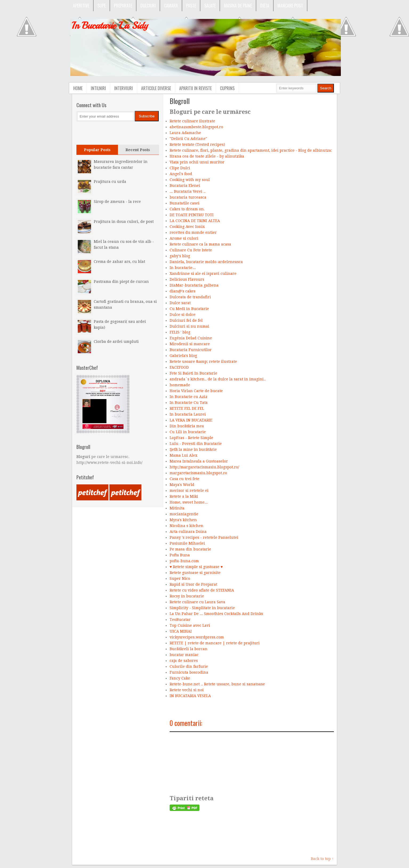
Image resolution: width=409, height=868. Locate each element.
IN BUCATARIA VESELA (190, 696)
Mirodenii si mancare (190, 344)
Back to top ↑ (322, 859)
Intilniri (98, 88)
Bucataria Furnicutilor (191, 350)
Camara (171, 6)
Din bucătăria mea (187, 426)
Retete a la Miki (184, 496)
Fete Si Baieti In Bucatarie (193, 373)
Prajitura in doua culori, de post (124, 222)
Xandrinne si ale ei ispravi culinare (203, 274)
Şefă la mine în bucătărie (193, 449)
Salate (210, 6)
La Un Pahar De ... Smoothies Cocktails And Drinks (216, 614)
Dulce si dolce (183, 315)
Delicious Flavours (187, 279)
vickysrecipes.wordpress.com (197, 637)
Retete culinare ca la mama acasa (200, 244)
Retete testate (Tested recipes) (197, 144)
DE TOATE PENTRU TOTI (192, 215)
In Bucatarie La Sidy (110, 26)
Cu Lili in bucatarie (188, 432)
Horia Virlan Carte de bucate (196, 391)
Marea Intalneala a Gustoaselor (199, 461)
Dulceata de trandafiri (190, 297)
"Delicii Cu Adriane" (188, 139)
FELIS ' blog (180, 332)
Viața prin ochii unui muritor (197, 162)
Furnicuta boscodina (189, 672)
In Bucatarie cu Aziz (189, 397)
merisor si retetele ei (189, 491)
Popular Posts (97, 150)
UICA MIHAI (181, 631)
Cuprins (227, 88)
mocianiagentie (184, 514)
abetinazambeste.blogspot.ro (196, 127)
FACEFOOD (179, 367)
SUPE (102, 6)
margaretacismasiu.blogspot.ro (198, 473)
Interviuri (124, 88)
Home (78, 88)
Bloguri (83, 457)
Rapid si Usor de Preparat (193, 584)
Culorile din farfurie (189, 666)
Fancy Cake (180, 678)
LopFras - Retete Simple (191, 438)
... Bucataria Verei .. (188, 191)
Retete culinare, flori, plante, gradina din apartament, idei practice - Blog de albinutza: (251, 150)
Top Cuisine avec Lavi (190, 625)
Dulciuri (148, 6)
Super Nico (180, 578)
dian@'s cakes (183, 291)
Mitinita (177, 508)
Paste (191, 6)
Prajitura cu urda (110, 182)
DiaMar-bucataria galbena (194, 285)
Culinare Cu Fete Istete (191, 250)
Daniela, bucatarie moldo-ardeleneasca (206, 262)
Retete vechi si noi (187, 690)
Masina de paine (238, 6)
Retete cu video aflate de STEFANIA (202, 590)
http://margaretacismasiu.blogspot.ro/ (204, 467)
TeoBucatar (180, 620)
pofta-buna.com (184, 561)
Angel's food (181, 174)
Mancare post (290, 6)
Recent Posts (138, 150)
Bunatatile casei (185, 203)
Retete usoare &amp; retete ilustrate (203, 361)
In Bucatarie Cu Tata (189, 403)
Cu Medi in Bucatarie (189, 309)
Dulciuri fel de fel (186, 320)
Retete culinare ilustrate (192, 121)
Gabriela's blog (183, 356)
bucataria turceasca (188, 197)
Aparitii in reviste (195, 88)
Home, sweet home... (189, 502)
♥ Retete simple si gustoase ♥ (196, 567)
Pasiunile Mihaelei (187, 543)
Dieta (265, 6)
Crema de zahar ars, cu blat (119, 262)
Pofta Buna (180, 555)
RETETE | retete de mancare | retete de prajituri (215, 643)
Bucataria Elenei (185, 186)
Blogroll (180, 101)
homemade (180, 385)
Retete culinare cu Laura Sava (197, 602)
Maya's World (182, 485)
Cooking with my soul (190, 180)
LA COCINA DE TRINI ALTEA (195, 221)
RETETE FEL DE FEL (187, 408)
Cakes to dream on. (187, 209)
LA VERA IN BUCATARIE (191, 420)
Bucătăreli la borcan (189, 649)
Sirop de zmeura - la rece (117, 202)
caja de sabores (184, 661)
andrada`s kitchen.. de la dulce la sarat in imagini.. (218, 379)
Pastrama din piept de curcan (121, 282)
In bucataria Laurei (188, 414)
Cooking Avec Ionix (187, 227)
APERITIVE (81, 6)
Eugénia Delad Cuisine (191, 338)
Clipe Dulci (180, 168)
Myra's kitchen (183, 520)
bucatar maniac (184, 655)
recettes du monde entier (193, 232)
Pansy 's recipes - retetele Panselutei (204, 537)
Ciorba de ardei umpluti (116, 341)
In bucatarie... (183, 268)
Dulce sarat (180, 303)
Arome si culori (184, 238)
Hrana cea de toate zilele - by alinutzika (207, 156)
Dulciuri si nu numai (189, 326)
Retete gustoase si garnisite (195, 573)
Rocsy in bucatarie (187, 596)
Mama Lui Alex (183, 455)
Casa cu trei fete (185, 479)
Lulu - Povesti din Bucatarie (196, 444)
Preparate (123, 6)
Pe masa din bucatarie (190, 549)
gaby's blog (180, 256)
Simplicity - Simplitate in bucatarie (202, 608)
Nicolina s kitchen (187, 526)
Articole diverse (156, 88)
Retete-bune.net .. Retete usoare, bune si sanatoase (217, 684)
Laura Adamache (185, 133)
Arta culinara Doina (188, 532)
